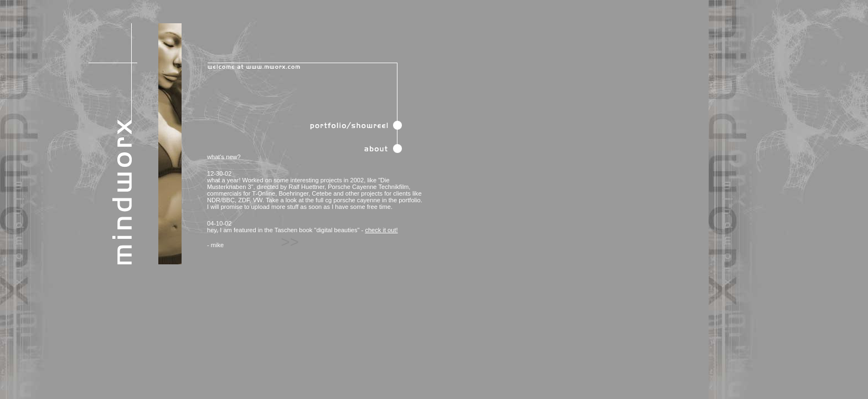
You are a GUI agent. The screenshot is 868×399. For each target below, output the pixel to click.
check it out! (381, 230)
